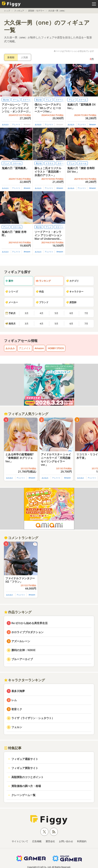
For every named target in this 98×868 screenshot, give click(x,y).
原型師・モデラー (36, 11)
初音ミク (17, 709)
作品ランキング (18, 612)
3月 (27, 313)
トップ (7, 11)
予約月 (10, 313)
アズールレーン (21, 641)
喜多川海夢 (18, 691)
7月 (86, 313)
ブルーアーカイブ (22, 659)
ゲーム (16, 100)
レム (14, 700)
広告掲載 (37, 841)
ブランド (42, 302)
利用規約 (82, 841)
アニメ (49, 100)
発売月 (10, 324)
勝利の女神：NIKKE (23, 650)
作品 (40, 291)
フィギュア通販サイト (25, 759)
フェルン (17, 727)
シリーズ (12, 291)
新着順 (11, 57)
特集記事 (13, 748)
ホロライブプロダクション (27, 632)
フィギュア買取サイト (25, 768)
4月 (42, 313)
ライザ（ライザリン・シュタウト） (33, 718)
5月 (56, 313)
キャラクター (75, 291)
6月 (71, 313)
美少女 (6, 100)
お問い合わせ (66, 841)
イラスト (50, 163)
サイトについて (20, 841)
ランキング (43, 281)
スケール (27, 100)
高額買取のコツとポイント (27, 777)
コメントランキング (21, 538)
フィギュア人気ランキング (26, 414)
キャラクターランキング (24, 680)
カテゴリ (72, 281)
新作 (9, 281)
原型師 (71, 302)
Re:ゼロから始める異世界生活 (29, 623)
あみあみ (5, 124)
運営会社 (50, 841)
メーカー (12, 302)
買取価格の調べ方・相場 (26, 786)
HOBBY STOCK (56, 348)
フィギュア (19, 11)
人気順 (24, 57)
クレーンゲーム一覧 (23, 795)
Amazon (93, 124)
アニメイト (16, 124)
